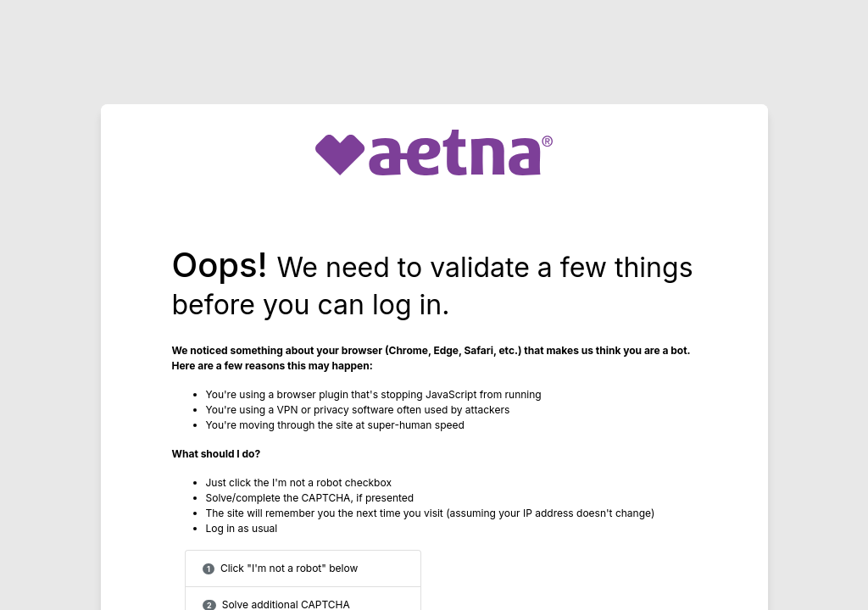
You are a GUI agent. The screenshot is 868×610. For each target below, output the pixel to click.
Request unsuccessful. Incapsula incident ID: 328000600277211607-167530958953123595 (434, 305)
